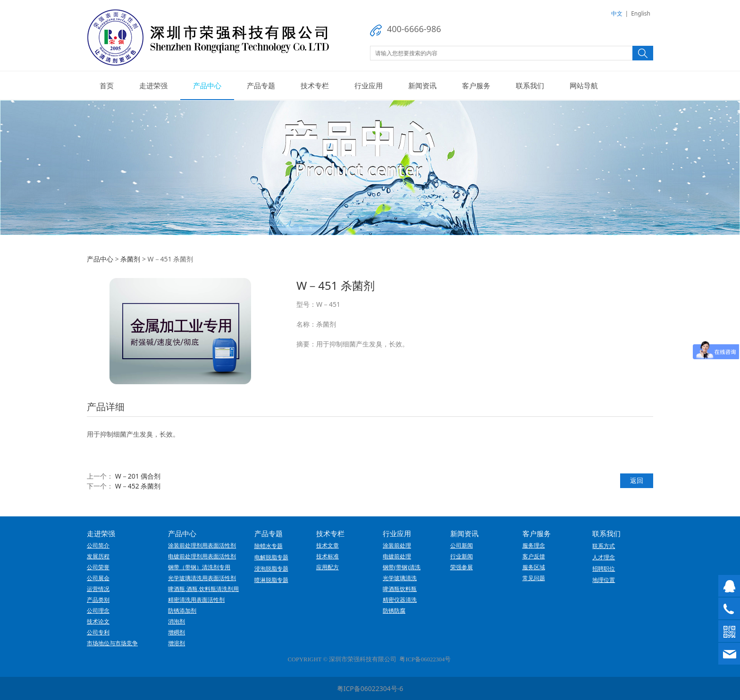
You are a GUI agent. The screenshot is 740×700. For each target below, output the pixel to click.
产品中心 (207, 85)
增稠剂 (177, 633)
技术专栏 (315, 85)
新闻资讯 (422, 85)
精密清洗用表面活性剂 (196, 600)
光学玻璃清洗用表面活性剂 (202, 578)
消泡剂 (177, 622)
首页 (107, 85)
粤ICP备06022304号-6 (370, 688)
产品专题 (261, 85)
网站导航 (584, 85)
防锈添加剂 (182, 611)
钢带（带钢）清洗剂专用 (199, 567)
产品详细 (106, 407)
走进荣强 (153, 85)
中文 (617, 13)
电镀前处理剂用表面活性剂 (202, 557)
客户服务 (476, 85)
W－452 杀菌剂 (138, 486)
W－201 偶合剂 (138, 476)
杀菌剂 (130, 259)
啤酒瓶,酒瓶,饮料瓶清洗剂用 (203, 589)
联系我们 (530, 85)
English (641, 13)
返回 (637, 480)
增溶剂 (177, 643)
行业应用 (369, 85)
